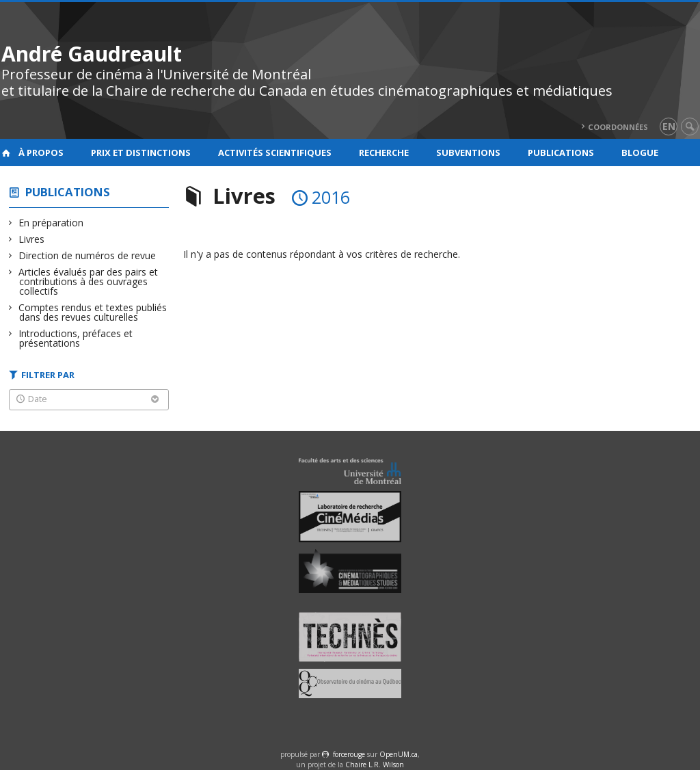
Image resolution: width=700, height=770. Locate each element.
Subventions (468, 152)
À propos (41, 152)
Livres (32, 239)
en (669, 126)
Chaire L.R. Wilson (375, 765)
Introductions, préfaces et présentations (76, 338)
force (349, 754)
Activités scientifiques (275, 152)
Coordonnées (618, 127)
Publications (561, 152)
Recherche (384, 152)
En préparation (51, 223)
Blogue (640, 152)
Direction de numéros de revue (87, 255)
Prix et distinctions (141, 152)
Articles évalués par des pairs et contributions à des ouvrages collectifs (89, 281)
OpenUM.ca (399, 754)
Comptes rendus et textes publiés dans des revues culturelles (93, 312)
